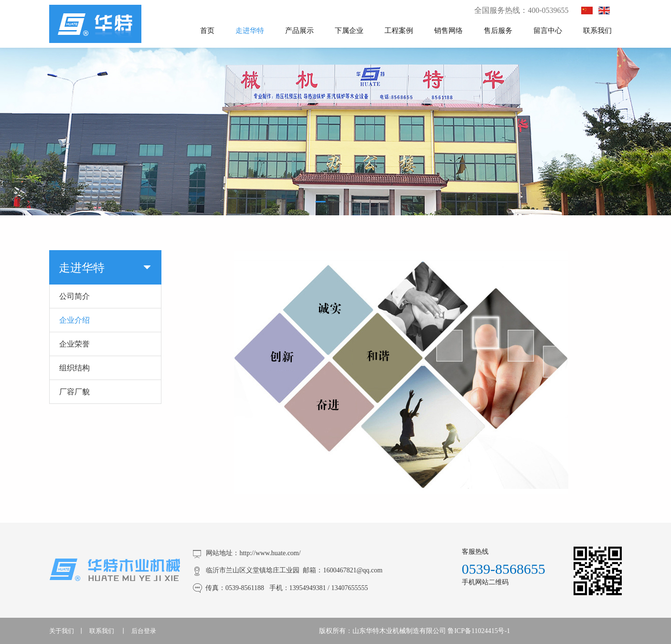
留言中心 (548, 30)
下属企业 (349, 30)
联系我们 (597, 30)
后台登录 (144, 631)
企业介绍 (75, 320)
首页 (207, 30)
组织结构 (75, 368)
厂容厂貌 (75, 391)
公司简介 (75, 296)
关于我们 (62, 631)
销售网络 (448, 30)
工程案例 (399, 30)
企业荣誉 (75, 344)
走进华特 (250, 30)
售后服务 (498, 30)
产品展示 (299, 30)
